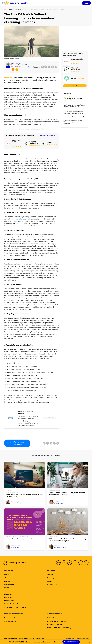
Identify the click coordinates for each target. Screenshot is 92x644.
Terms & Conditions (10, 639)
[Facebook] (58, 563)
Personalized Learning (16, 9)
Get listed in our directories (56, 618)
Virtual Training (54, 537)
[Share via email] (52, 67)
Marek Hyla (16, 548)
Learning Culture (54, 491)
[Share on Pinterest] (56, 67)
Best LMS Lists (9, 601)
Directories (8, 594)
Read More (49, 418)
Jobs (6, 591)
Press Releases (9, 584)
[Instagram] (86, 563)
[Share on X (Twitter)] (46, 67)
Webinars (7, 581)
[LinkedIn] (70, 563)
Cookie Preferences (37, 639)
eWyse (49, 142)
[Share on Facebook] (42, 67)
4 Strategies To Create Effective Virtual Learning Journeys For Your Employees (73, 122)
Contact (50, 581)
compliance (21, 219)
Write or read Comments (17, 443)
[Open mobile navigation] (3, 3)
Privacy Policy (24, 639)
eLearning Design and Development (17, 537)
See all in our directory (48, 135)
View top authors (10, 621)
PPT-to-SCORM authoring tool (15, 607)
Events (6, 588)
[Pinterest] (81, 563)
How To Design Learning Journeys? (74, 117)
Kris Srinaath (17, 63)
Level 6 (8, 67)
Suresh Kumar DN (61, 548)
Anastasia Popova (18, 503)
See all (75, 86)
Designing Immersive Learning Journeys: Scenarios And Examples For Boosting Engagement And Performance (75, 106)
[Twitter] (64, 563)
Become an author (10, 618)
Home (6, 9)
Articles (7, 575)
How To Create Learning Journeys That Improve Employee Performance (74, 112)
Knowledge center (53, 578)
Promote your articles (54, 624)
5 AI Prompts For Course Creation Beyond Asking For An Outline (73, 99)
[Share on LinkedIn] (49, 67)
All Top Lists (8, 597)
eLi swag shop (52, 584)
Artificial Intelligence (13, 493)
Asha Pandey (60, 503)
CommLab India (16, 141)
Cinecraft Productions (34, 142)
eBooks (7, 578)
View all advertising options (59, 628)
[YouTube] (75, 563)
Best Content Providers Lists (14, 604)
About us (50, 575)
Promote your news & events (57, 621)
